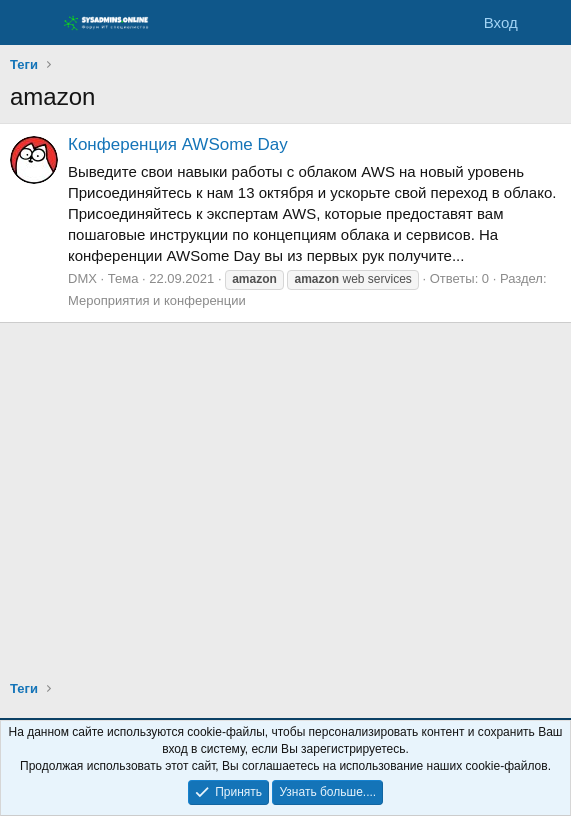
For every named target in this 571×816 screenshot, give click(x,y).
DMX (82, 278)
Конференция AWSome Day (178, 144)
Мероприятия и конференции (157, 300)
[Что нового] (547, 22)
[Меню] (27, 23)
